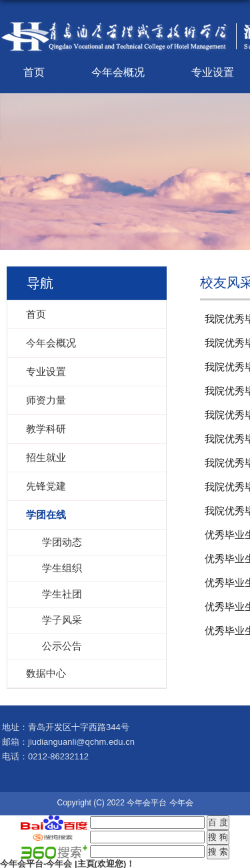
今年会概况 (118, 72)
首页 (34, 72)
